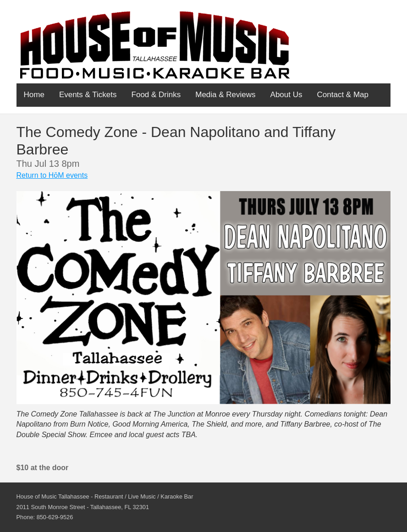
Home (34, 95)
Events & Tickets (88, 95)
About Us (286, 95)
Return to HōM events (52, 175)
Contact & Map (343, 95)
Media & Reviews (225, 95)
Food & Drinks (156, 95)
